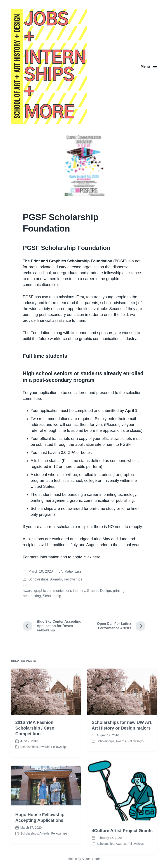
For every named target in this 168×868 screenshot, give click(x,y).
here (96, 557)
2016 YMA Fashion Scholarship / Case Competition (35, 748)
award (28, 591)
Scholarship (52, 596)
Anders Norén (91, 859)
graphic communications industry (59, 591)
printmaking (32, 596)
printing (119, 591)
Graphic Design (99, 591)
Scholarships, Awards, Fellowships (55, 579)
